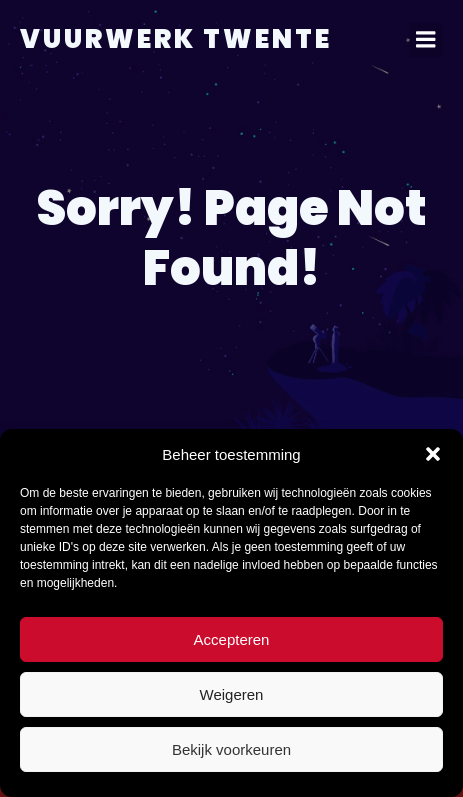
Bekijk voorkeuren (231, 749)
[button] (433, 454)
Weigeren (232, 694)
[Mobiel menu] (426, 40)
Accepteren (232, 639)
